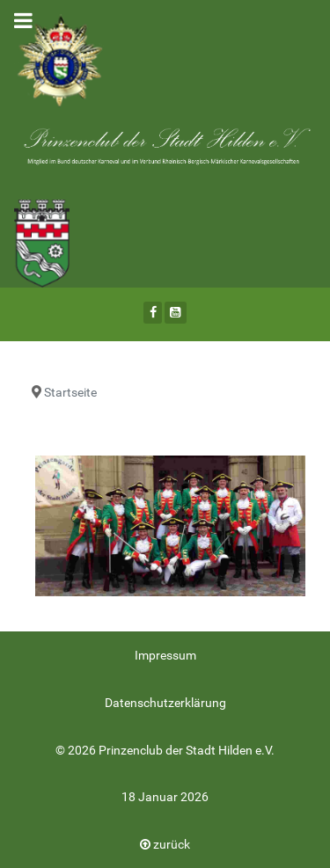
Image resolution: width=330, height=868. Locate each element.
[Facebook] (153, 313)
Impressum (165, 656)
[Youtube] (176, 313)
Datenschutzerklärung (165, 703)
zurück (165, 845)
